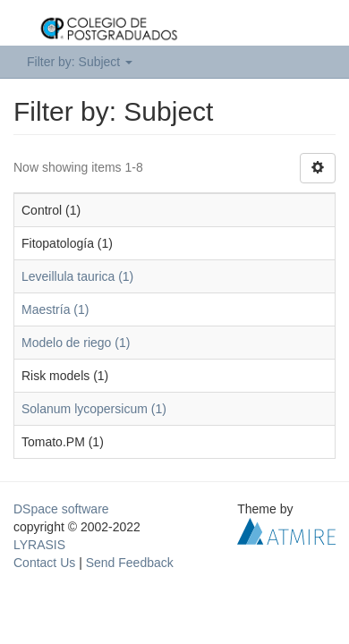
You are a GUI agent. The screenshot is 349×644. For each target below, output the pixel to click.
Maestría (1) (55, 309)
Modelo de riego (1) (76, 343)
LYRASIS (39, 545)
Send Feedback (130, 563)
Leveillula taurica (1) (77, 276)
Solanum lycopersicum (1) (94, 409)
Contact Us (44, 563)
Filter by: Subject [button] (80, 62)
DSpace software (61, 509)
